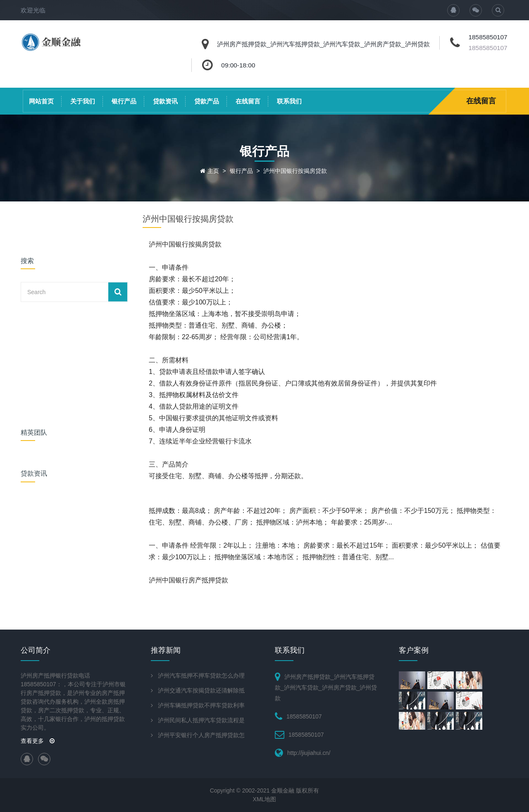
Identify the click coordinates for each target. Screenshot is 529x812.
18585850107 (488, 48)
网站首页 (41, 101)
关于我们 (83, 101)
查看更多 (38, 741)
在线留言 (248, 101)
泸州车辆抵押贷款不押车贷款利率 (201, 705)
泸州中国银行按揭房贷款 (295, 171)
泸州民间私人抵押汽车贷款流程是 (201, 720)
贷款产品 (207, 101)
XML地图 (265, 799)
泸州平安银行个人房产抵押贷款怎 (201, 735)
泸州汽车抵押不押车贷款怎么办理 (201, 675)
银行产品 (124, 101)
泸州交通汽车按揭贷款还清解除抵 (201, 690)
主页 (213, 171)
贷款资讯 (165, 101)
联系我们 (289, 101)
